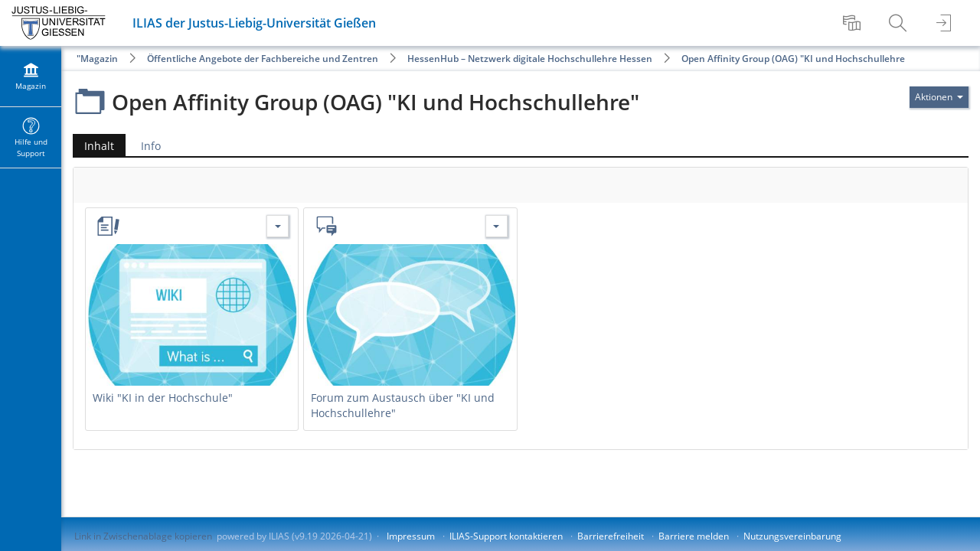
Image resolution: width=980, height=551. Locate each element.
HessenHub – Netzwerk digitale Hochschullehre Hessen (530, 59)
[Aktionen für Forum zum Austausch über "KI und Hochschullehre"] (497, 226)
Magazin (99, 59)
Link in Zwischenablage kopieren (143, 536)
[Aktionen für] (939, 97)
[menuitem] (854, 23)
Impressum (411, 536)
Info (151, 146)
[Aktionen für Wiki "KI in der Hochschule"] (278, 226)
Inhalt (93, 146)
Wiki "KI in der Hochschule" (163, 398)
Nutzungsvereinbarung (792, 536)
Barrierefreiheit (611, 536)
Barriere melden (694, 536)
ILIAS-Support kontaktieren (506, 536)
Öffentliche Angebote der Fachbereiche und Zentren (263, 59)
